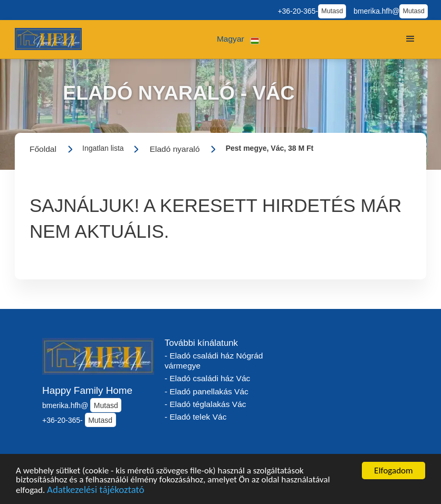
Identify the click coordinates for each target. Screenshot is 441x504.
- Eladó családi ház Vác (207, 378)
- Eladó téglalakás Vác (205, 404)
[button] (238, 39)
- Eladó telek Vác (195, 417)
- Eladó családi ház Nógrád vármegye (214, 361)
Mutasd (332, 11)
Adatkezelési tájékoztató (95, 492)
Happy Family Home (87, 390)
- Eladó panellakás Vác (207, 391)
